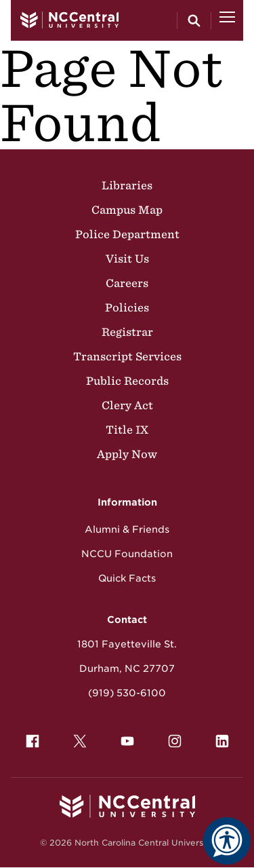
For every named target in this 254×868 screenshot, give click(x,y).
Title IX (127, 430)
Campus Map (127, 210)
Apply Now (127, 454)
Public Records (127, 381)
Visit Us (127, 259)
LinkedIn (219, 738)
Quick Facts (127, 578)
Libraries (127, 185)
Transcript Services (127, 356)
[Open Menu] (227, 20)
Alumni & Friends (127, 529)
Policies (127, 307)
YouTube (124, 738)
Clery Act (127, 405)
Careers (127, 283)
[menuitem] (33, 741)
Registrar (127, 332)
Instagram (171, 738)
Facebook (29, 738)
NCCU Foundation (127, 554)
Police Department (127, 234)
